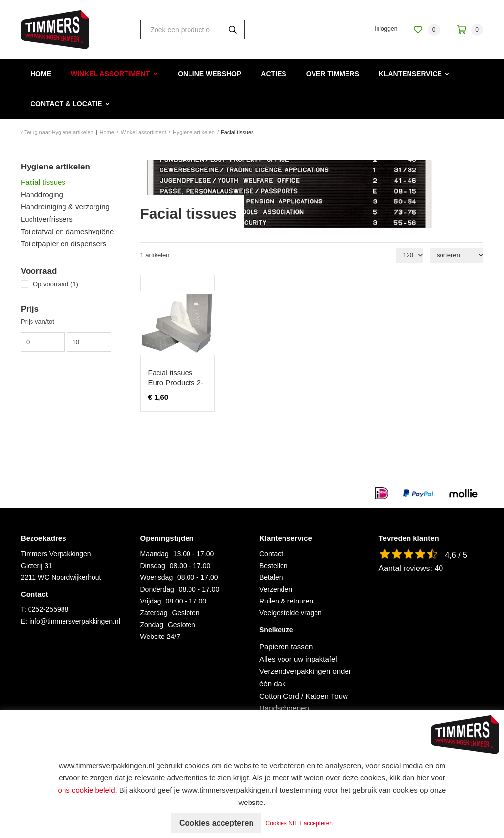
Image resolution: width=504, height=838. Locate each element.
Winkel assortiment (110, 74)
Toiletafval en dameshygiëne (67, 231)
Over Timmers (333, 74)
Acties (273, 74)
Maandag (155, 554)
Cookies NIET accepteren (299, 823)
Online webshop (209, 74)
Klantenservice (410, 74)
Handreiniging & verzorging (65, 207)
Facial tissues (43, 182)
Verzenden (276, 589)
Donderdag (157, 589)
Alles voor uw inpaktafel (298, 659)
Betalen (271, 577)
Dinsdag (153, 566)
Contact (271, 554)
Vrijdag (151, 601)
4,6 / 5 (456, 555)
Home (41, 74)
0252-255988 (48, 609)
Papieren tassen (286, 647)
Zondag (152, 625)
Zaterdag (154, 613)
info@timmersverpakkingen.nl (75, 621)
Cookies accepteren (216, 823)
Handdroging (42, 194)
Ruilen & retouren (286, 601)
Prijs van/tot (37, 321)
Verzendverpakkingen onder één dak (305, 677)
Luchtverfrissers (47, 219)
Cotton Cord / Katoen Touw (304, 696)
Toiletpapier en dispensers (63, 244)
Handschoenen (284, 708)
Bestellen (274, 566)
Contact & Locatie (66, 104)
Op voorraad (56, 284)
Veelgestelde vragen (291, 613)
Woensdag (157, 577)
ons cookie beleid (87, 790)
